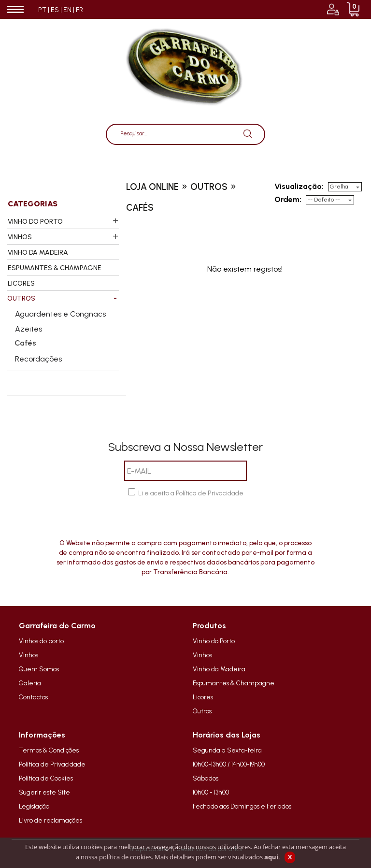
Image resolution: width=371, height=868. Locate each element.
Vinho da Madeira (219, 669)
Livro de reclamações (50, 820)
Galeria (30, 683)
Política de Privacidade (52, 764)
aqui (271, 857)
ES (55, 10)
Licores (203, 697)
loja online (152, 187)
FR (79, 10)
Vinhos (29, 655)
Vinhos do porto (41, 641)
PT (42, 10)
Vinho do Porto (214, 641)
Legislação (34, 806)
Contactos (33, 697)
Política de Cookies (46, 778)
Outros (202, 711)
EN (67, 10)
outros (209, 187)
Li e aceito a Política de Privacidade (191, 493)
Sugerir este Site (44, 792)
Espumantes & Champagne (234, 683)
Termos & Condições (49, 750)
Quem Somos (39, 669)
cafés (140, 208)
